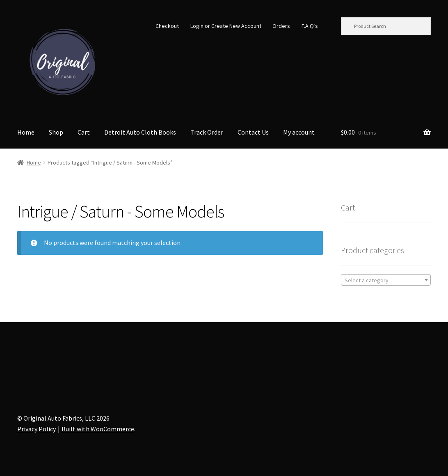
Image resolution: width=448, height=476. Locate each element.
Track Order (207, 132)
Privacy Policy (37, 429)
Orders (281, 26)
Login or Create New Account (226, 26)
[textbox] (386, 280)
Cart (84, 132)
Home (26, 132)
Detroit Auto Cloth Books (140, 132)
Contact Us (253, 132)
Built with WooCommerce (98, 429)
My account (299, 132)
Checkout (167, 26)
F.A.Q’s (310, 26)
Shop (56, 132)
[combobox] (386, 280)
